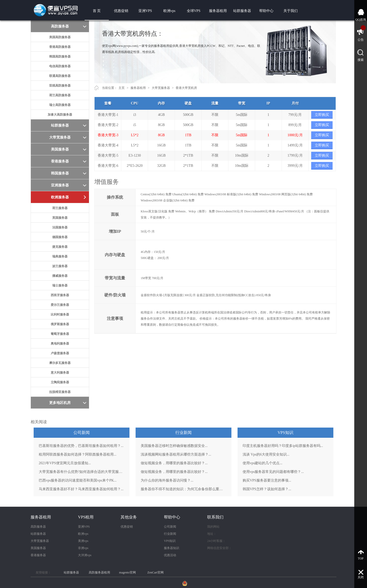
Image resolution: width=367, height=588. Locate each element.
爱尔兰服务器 (60, 305)
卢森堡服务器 (60, 353)
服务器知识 (172, 548)
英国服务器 (60, 218)
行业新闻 (170, 534)
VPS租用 (86, 517)
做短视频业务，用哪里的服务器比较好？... (174, 463)
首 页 (97, 11)
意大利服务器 (60, 373)
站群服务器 (242, 11)
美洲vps (83, 541)
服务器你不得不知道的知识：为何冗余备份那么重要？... (183, 489)
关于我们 (291, 11)
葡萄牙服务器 (60, 334)
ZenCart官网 (155, 572)
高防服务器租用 (99, 572)
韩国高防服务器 (60, 57)
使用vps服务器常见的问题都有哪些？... (273, 472)
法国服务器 (60, 227)
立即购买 (322, 115)
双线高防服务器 (60, 86)
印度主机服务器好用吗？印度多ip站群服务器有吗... (283, 446)
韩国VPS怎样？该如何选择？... (267, 489)
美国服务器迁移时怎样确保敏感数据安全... (174, 446)
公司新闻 (170, 527)
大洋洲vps (85, 555)
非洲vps (83, 548)
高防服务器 (38, 527)
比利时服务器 (60, 314)
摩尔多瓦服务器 (60, 363)
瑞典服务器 (60, 256)
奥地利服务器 (60, 344)
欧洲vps (169, 11)
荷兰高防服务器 (60, 95)
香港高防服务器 (60, 47)
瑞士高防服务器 (60, 105)
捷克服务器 (60, 247)
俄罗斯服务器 (60, 324)
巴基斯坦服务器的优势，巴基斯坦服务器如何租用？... (81, 446)
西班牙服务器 (60, 295)
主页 (122, 88)
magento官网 (127, 572)
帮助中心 (266, 11)
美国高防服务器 (60, 37)
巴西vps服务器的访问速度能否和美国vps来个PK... (78, 480)
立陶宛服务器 (60, 382)
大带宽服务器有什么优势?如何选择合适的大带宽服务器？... (82, 472)
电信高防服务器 (60, 66)
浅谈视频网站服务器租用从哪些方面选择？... (176, 454)
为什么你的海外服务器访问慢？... (167, 480)
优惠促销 (121, 11)
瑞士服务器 (60, 285)
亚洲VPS (145, 11)
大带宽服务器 (161, 88)
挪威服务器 (60, 276)
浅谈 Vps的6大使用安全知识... (266, 454)
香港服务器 (38, 555)
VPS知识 (170, 541)
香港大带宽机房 (186, 88)
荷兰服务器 (60, 208)
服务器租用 (218, 11)
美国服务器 (38, 548)
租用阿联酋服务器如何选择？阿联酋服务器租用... (78, 454)
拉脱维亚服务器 (60, 392)
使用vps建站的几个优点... (263, 463)
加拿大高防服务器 (60, 115)
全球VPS (194, 11)
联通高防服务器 (60, 76)
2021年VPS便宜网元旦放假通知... (65, 463)
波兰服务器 (60, 266)
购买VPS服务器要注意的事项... (267, 480)
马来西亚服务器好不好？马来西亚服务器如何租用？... (81, 489)
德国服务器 (60, 237)
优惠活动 (170, 555)
